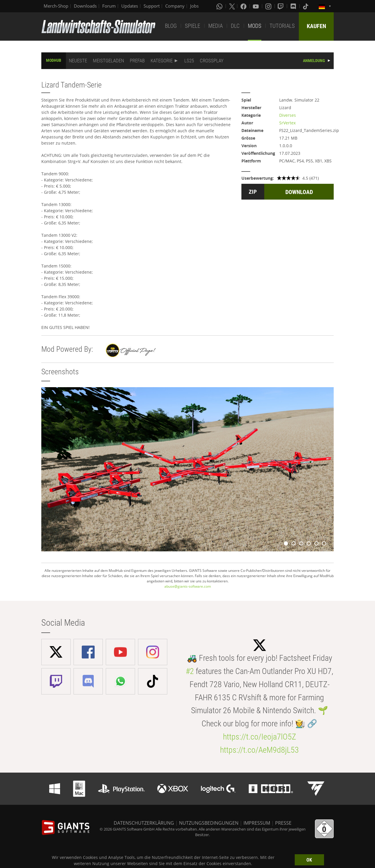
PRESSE (283, 823)
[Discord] (294, 6)
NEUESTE (78, 61)
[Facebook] (244, 6)
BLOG (171, 26)
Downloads (85, 6)
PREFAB (137, 61)
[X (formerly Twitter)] (232, 6)
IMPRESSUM (257, 823)
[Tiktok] (306, 6)
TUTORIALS (282, 26)
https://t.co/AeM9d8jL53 (259, 750)
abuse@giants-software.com (188, 586)
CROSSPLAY (212, 61)
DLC (235, 26)
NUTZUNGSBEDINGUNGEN (209, 823)
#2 (190, 671)
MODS (255, 26)
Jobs (194, 6)
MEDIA (215, 26)
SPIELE (192, 26)
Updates (130, 6)
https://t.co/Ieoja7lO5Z (260, 737)
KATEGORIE (162, 61)
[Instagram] (269, 6)
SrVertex (287, 123)
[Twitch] (281, 6)
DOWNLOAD (299, 192)
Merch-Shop (56, 6)
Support (152, 6)
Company (175, 6)
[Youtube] (256, 6)
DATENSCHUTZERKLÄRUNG (144, 823)
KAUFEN (316, 26)
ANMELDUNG (314, 61)
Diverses (288, 115)
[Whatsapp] (220, 6)
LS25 (189, 61)
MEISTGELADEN (108, 61)
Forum (109, 6)
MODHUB (54, 60)
